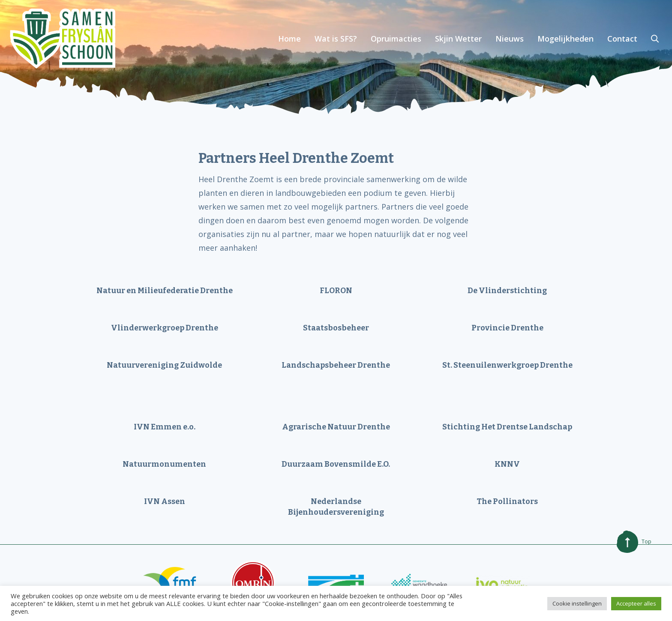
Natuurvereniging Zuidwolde (164, 365)
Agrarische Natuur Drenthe (336, 427)
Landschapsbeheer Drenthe (336, 365)
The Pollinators (507, 501)
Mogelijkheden (565, 39)
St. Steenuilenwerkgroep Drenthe (507, 365)
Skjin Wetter (458, 39)
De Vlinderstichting (507, 291)
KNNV (507, 464)
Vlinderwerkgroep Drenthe (165, 328)
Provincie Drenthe (507, 328)
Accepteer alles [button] (636, 603)
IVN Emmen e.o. (165, 427)
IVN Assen (165, 501)
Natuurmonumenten (164, 464)
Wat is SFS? (336, 39)
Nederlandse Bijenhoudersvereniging (336, 507)
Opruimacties (396, 39)
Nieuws (510, 39)
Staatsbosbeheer (336, 328)
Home (289, 39)
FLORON (336, 291)
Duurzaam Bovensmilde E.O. (336, 464)
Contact (622, 39)
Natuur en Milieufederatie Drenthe (165, 291)
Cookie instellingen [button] (577, 603)
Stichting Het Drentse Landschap (507, 427)
